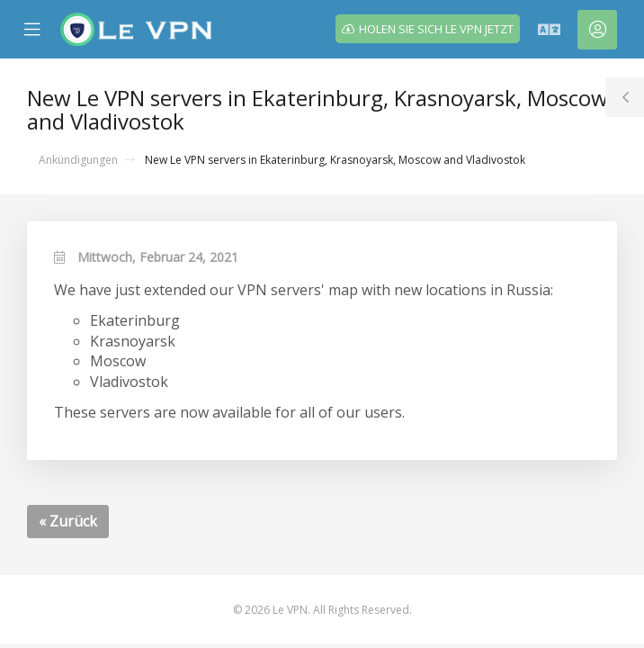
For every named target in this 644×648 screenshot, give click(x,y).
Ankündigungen (78, 160)
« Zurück (68, 521)
